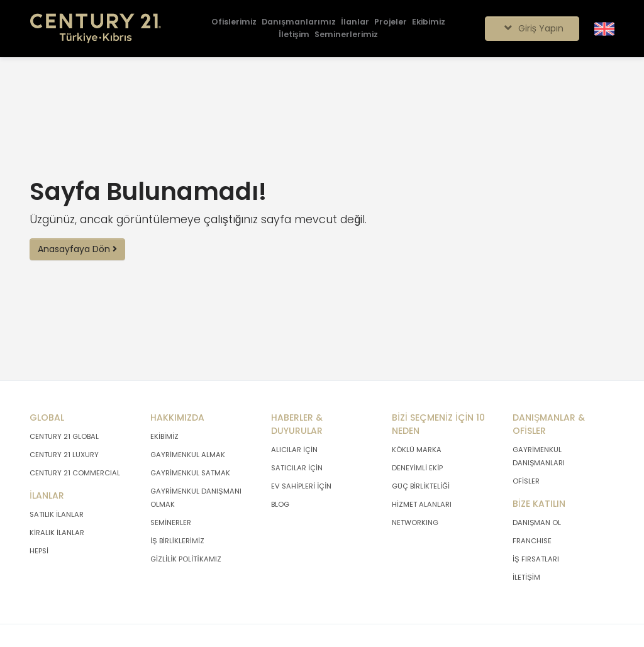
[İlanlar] (355, 22)
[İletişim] (294, 35)
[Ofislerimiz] (234, 22)
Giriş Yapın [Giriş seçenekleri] (532, 28)
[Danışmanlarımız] (299, 22)
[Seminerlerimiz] (346, 35)
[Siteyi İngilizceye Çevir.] (604, 28)
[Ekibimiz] (429, 22)
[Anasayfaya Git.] (96, 29)
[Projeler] (391, 22)
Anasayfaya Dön (77, 249)
